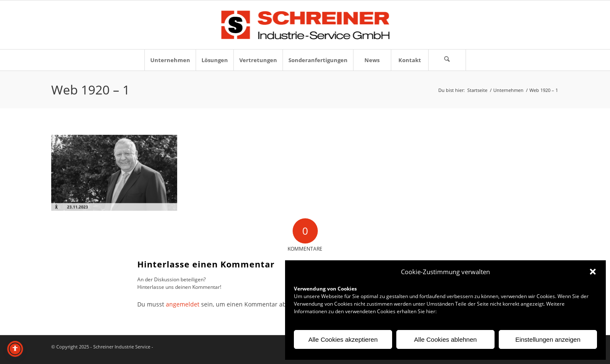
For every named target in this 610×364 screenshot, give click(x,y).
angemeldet (183, 304)
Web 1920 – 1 (90, 90)
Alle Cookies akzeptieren (343, 339)
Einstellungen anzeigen (548, 339)
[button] (593, 272)
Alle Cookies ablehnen (445, 339)
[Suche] (447, 60)
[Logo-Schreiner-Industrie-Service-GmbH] (305, 25)
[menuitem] (170, 60)
